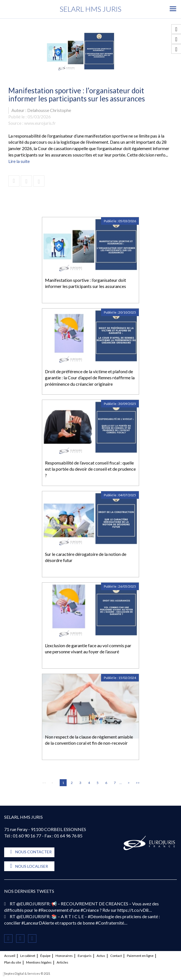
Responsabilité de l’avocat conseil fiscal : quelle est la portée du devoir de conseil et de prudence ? (90, 469)
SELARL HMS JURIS (90, 9)
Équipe (45, 956)
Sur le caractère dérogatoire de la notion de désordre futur (86, 557)
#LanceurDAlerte (38, 923)
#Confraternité (110, 923)
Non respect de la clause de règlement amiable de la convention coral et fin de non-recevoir (89, 740)
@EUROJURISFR (33, 904)
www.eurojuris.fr (40, 123)
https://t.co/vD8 (133, 910)
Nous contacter (33, 852)
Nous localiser (32, 866)
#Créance (90, 910)
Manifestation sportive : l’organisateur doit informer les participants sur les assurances (86, 283)
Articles (62, 962)
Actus (101, 956)
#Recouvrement (53, 910)
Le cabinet (28, 956)
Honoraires (64, 956)
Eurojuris (85, 956)
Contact (116, 956)
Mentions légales (39, 962)
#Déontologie (101, 916)
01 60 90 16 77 (27, 836)
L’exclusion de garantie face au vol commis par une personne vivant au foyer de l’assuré (88, 649)
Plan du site (13, 962)
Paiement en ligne (140, 956)
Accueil (10, 956)
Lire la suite (19, 161)
